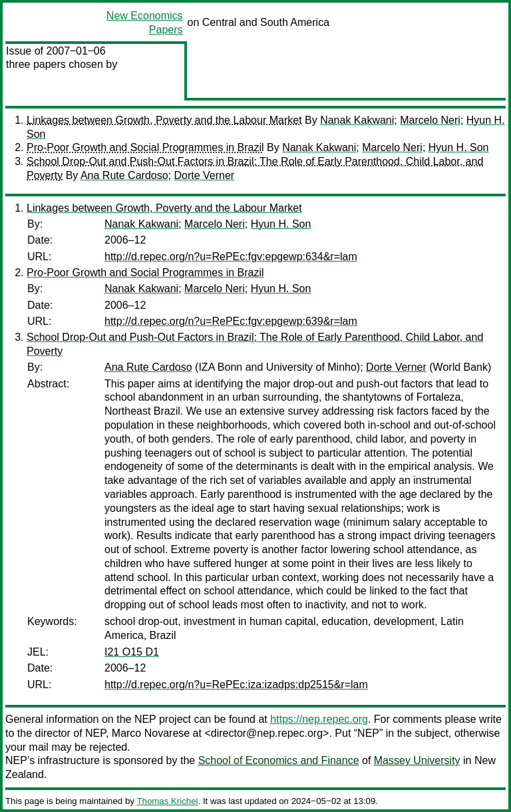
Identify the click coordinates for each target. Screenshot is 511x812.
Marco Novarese (151, 733)
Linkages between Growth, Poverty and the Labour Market (164, 120)
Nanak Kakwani (357, 120)
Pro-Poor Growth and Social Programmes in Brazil (145, 147)
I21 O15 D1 (132, 652)
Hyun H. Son (459, 147)
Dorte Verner (204, 175)
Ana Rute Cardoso (124, 175)
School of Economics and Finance (279, 760)
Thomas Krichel (167, 801)
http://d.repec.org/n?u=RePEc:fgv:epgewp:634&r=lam (231, 257)
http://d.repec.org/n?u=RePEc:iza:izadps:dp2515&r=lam (236, 685)
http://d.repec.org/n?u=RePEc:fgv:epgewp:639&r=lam (231, 321)
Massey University (417, 760)
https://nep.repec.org (319, 719)
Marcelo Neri (430, 120)
